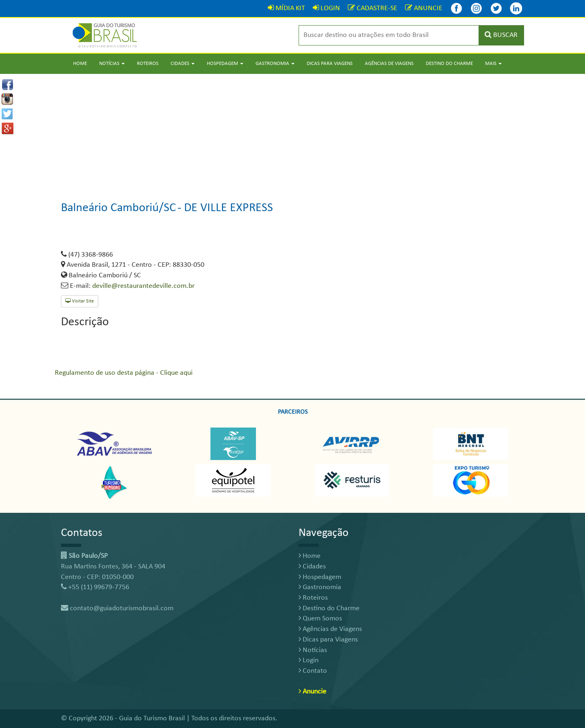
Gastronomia (320, 587)
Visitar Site (80, 301)
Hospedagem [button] (225, 64)
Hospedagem (320, 577)
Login (309, 660)
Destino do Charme (449, 64)
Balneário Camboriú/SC (118, 208)
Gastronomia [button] (275, 64)
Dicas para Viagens (330, 64)
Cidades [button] (183, 64)
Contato (313, 671)
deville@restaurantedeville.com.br (143, 286)
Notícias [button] (112, 64)
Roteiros (148, 64)
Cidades (312, 567)
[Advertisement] (292, 131)
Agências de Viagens (389, 64)
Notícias (313, 650)
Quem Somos (320, 619)
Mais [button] (493, 64)
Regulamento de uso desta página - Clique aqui (124, 373)
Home (80, 64)
